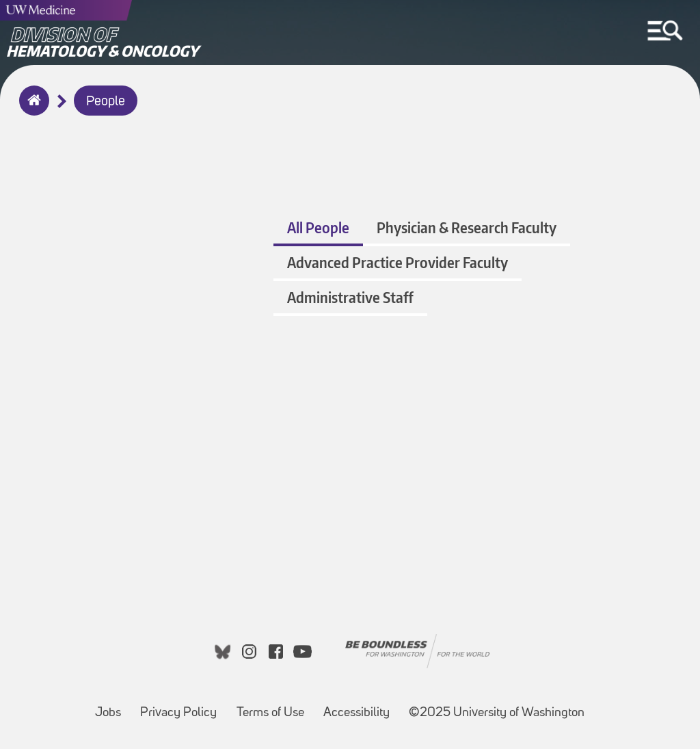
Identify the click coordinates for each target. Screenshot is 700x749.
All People (318, 227)
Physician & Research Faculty (467, 227)
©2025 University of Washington (497, 713)
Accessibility (361, 706)
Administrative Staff (350, 297)
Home (31, 109)
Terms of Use (274, 706)
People (106, 102)
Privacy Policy (183, 706)
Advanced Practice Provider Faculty (398, 262)
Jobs (112, 706)
